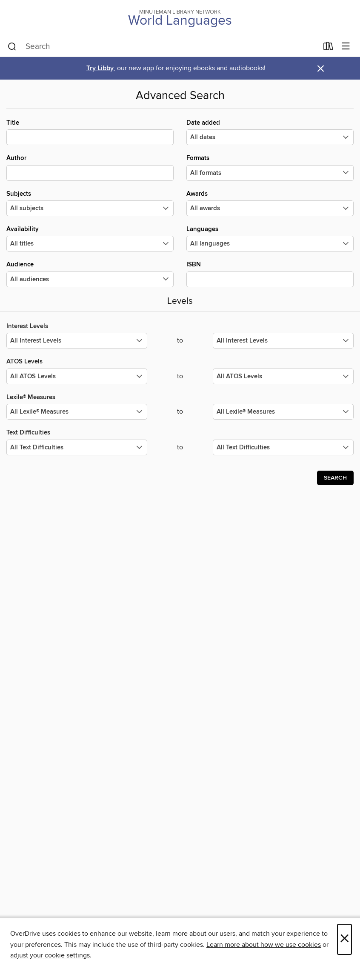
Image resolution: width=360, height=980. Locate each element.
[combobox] (163, 47)
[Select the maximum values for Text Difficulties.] (283, 447)
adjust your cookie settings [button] (50, 955)
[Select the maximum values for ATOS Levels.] (283, 376)
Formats (270, 167)
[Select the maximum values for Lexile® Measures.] (283, 412)
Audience (90, 274)
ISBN (270, 274)
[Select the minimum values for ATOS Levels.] (77, 376)
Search (335, 478)
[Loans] (328, 48)
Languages (270, 238)
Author (90, 167)
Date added (270, 132)
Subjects (90, 203)
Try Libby (100, 68)
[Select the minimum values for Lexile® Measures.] (77, 412)
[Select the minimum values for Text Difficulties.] (77, 447)
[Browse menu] (346, 47)
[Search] (12, 47)
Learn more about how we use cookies (264, 945)
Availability (90, 238)
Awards (270, 203)
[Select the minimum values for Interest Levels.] (77, 341)
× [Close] (344, 939)
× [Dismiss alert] (321, 69)
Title (90, 132)
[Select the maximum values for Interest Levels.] (283, 341)
